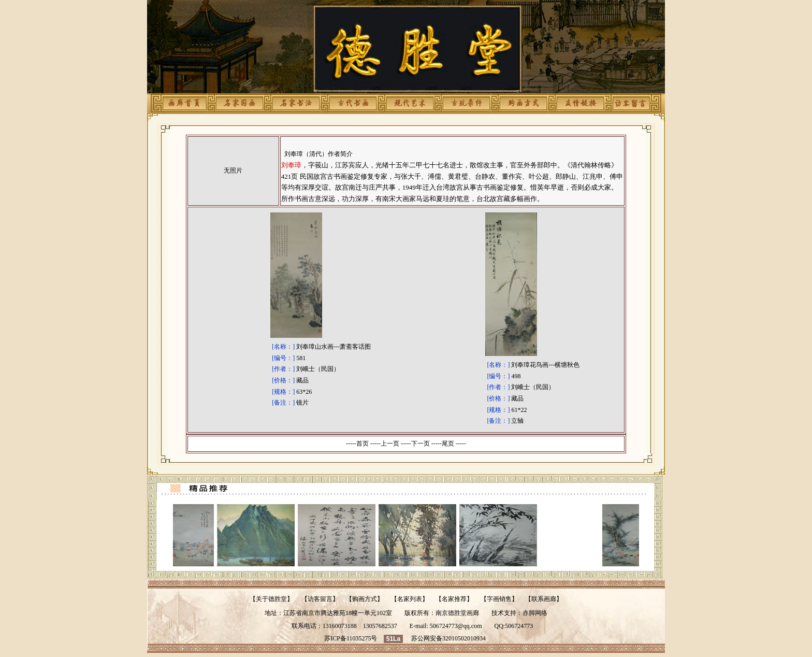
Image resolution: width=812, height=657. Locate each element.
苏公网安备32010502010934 (448, 638)
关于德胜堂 (271, 599)
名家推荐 (454, 599)
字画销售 (499, 599)
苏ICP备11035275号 (351, 638)
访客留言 (320, 599)
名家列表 (410, 599)
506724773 (519, 626)
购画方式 (365, 599)
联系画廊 (544, 599)
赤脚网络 (535, 613)
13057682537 (380, 626)
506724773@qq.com (456, 626)
